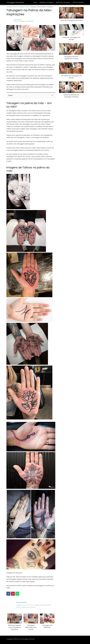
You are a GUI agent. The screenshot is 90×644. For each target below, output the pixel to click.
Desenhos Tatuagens (46, 2)
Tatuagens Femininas (15, 2)
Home (35, 2)
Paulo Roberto (18, 20)
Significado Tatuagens (63, 2)
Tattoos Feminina (78, 2)
